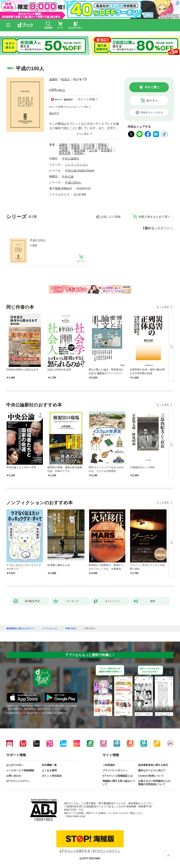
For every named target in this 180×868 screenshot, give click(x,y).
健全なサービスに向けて (152, 770)
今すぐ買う (152, 87)
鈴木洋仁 (104, 147)
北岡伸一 (80, 153)
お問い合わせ (14, 776)
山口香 (93, 150)
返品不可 (54, 113)
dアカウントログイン (18, 781)
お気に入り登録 (110, 217)
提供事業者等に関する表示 (153, 765)
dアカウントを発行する (75, 851)
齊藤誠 (102, 145)
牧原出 (65, 79)
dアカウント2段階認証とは (118, 776)
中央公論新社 (71, 158)
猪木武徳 (65, 153)
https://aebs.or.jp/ (76, 816)
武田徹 (63, 147)
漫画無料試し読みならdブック (20, 629)
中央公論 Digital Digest (80, 170)
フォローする (85, 79)
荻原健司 (107, 150)
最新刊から (166, 228)
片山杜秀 (89, 147)
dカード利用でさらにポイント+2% (68, 107)
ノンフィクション (76, 164)
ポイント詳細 (86, 99)
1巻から (149, 228)
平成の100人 (38, 240)
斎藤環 (75, 147)
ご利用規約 (109, 765)
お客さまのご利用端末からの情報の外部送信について (154, 783)
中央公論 (68, 177)
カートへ (152, 100)
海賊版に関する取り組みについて (119, 783)
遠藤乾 (53, 79)
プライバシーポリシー (115, 770)
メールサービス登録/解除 (20, 770)
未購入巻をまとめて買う (154, 217)
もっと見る (163, 307)
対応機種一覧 (49, 765)
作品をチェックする (152, 112)
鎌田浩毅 (80, 150)
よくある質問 (49, 770)
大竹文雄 (89, 145)
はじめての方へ (15, 765)
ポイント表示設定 (52, 776)
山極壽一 (65, 150)
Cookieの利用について (151, 776)
